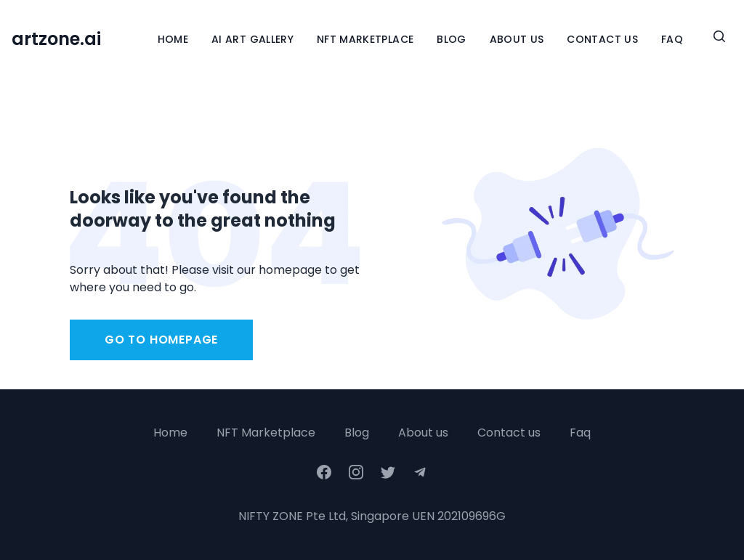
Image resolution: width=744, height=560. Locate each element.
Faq (580, 433)
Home (173, 39)
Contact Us (602, 39)
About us (423, 433)
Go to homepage (161, 340)
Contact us (509, 433)
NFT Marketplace (365, 39)
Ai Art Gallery (252, 39)
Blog (451, 39)
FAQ (672, 39)
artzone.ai (56, 39)
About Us (517, 39)
